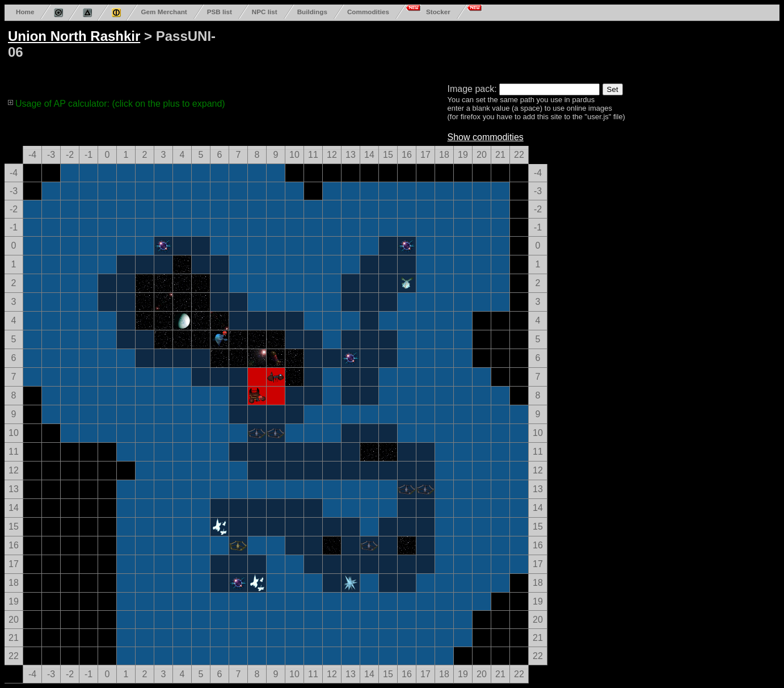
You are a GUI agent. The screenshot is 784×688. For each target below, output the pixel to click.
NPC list (265, 12)
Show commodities (486, 137)
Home (25, 12)
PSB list (220, 12)
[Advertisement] (438, 50)
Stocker (438, 12)
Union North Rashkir (74, 36)
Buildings (312, 12)
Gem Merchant (164, 12)
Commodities (368, 12)
